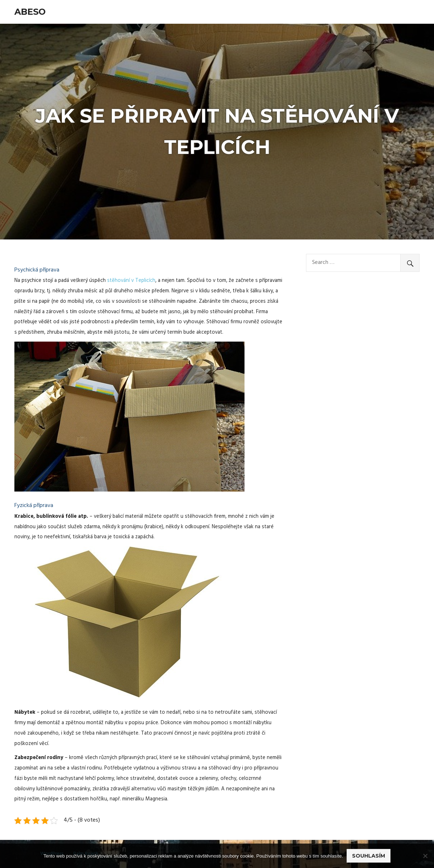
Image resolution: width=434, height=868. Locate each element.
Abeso (30, 12)
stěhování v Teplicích (131, 281)
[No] (425, 856)
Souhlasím (369, 856)
